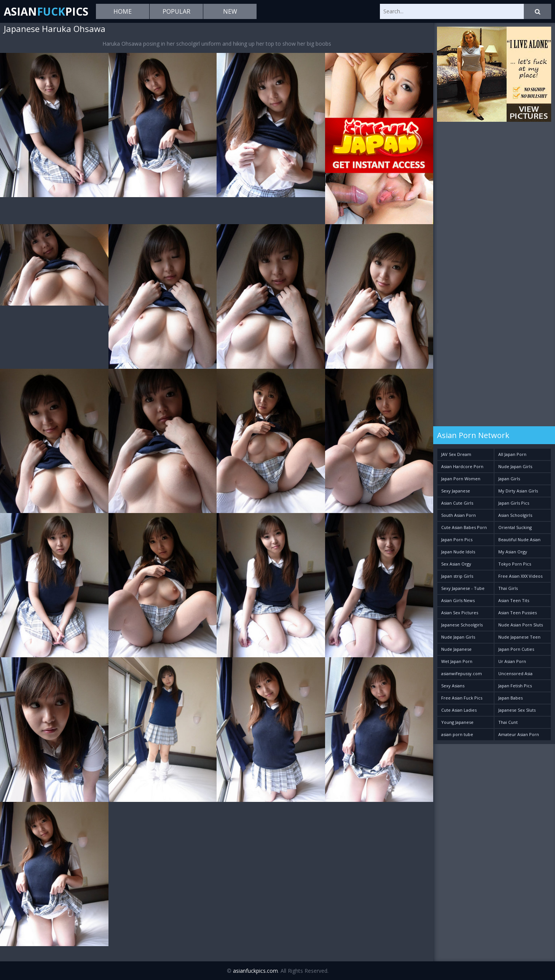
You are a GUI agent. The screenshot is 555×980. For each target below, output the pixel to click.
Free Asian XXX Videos (520, 576)
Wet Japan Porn (457, 661)
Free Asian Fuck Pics (462, 698)
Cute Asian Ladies (459, 710)
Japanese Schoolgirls (462, 625)
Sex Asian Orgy (456, 564)
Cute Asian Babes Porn (464, 527)
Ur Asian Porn (512, 661)
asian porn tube (457, 734)
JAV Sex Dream (456, 454)
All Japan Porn (512, 454)
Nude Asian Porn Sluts (521, 625)
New (230, 11)
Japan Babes (510, 698)
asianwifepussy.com (462, 673)
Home (123, 11)
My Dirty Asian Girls (518, 491)
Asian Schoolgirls (515, 515)
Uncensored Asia (515, 673)
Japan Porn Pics (457, 539)
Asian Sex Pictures (460, 613)
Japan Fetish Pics (515, 686)
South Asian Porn (459, 515)
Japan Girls (509, 479)
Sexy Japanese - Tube (463, 588)
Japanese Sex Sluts (517, 710)
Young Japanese (457, 722)
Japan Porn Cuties (516, 649)
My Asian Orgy (513, 552)
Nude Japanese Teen (519, 637)
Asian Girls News (458, 600)
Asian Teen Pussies (518, 613)
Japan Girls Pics (514, 503)
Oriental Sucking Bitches (515, 529)
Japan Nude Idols (458, 552)
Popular (176, 11)
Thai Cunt (508, 722)
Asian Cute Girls (457, 503)
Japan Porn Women (461, 479)
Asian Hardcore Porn (462, 466)
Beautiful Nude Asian (519, 539)
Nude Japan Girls (515, 466)
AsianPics (46, 11)
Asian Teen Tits (514, 600)
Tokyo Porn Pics (515, 564)
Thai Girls (508, 588)
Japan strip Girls (457, 576)
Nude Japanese (456, 649)
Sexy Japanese (456, 491)
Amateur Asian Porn (519, 734)
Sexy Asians (453, 686)
